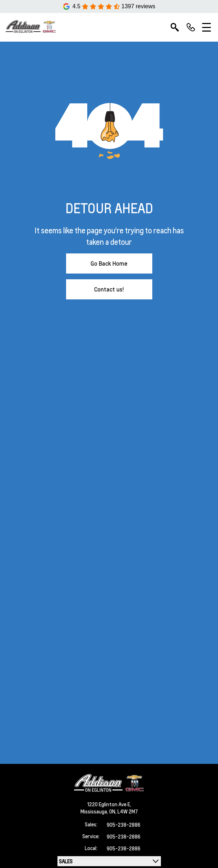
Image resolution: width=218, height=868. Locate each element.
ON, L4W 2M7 (124, 811)
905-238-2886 (124, 825)
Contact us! (109, 289)
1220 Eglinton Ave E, (109, 804)
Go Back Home (109, 263)
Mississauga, (95, 811)
